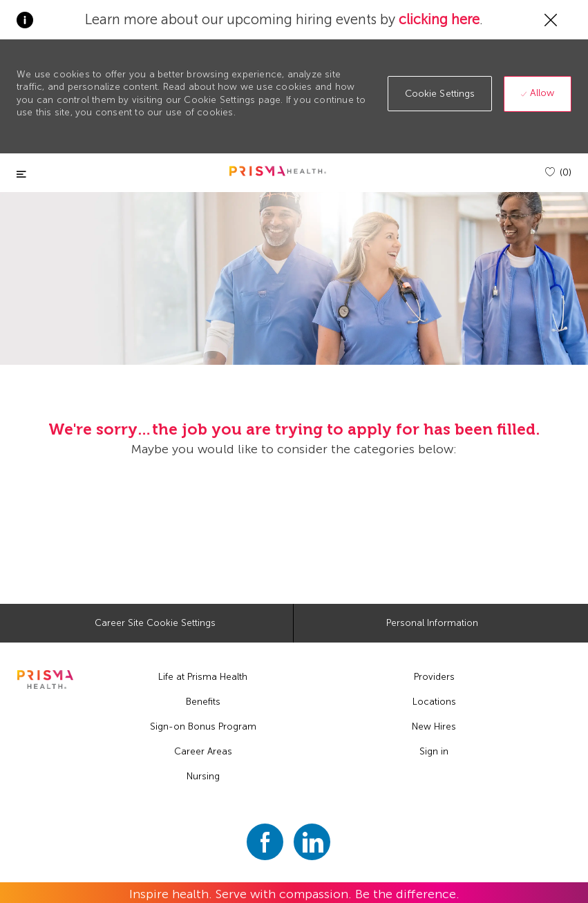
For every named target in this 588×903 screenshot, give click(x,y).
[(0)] (558, 172)
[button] (440, 94)
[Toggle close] (21, 174)
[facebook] (265, 842)
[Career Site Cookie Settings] (155, 623)
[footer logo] (45, 679)
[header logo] (278, 171)
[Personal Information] (432, 623)
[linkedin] (312, 842)
